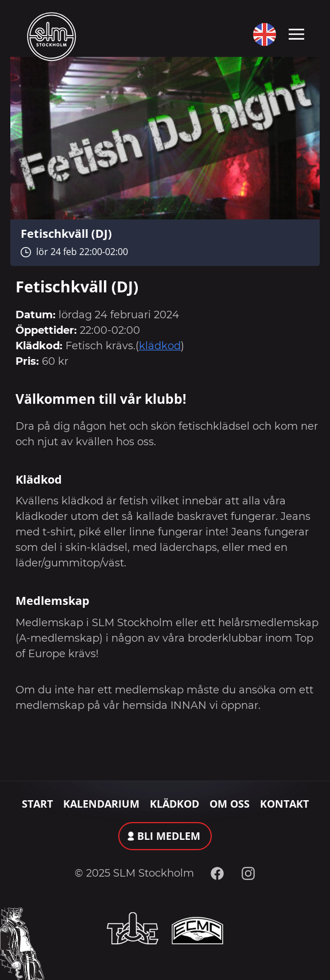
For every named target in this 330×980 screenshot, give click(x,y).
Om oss (230, 804)
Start (37, 804)
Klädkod (174, 804)
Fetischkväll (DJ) (66, 233)
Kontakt (284, 804)
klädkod (160, 346)
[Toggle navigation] (296, 33)
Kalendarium (101, 804)
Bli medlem (169, 836)
